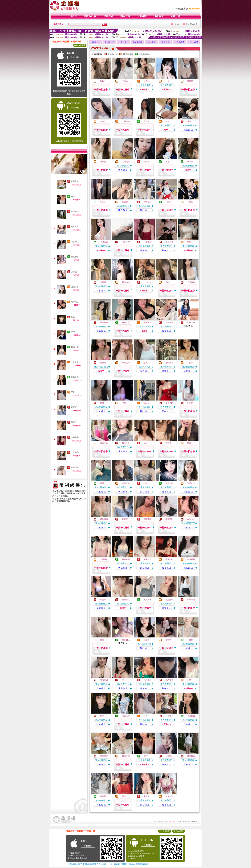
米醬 (189, 680)
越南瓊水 (169, 756)
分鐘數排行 (110, 42)
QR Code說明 (80, 45)
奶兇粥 (190, 403)
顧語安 (125, 202)
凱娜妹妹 (126, 796)
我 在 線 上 (188, 130)
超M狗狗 (75, 227)
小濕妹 (190, 363)
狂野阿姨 (75, 467)
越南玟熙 (126, 756)
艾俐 (189, 121)
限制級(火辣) (113, 54)
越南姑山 (126, 282)
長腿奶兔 (169, 242)
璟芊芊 (147, 403)
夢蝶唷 (147, 796)
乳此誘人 (148, 600)
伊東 (124, 403)
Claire (103, 202)
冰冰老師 (169, 483)
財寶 (102, 403)
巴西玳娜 (148, 680)
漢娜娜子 (169, 600)
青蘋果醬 (75, 377)
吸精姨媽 (191, 600)
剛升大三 (75, 302)
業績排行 (96, 42)
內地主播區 (138, 42)
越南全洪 (169, 796)
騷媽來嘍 (126, 716)
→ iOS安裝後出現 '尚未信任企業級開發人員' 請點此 (86, 864)
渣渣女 (147, 640)
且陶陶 (147, 121)
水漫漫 (103, 282)
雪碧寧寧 (169, 322)
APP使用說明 (165, 831)
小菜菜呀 (75, 362)
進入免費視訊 (145, 85)
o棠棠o (168, 202)
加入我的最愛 (192, 24)
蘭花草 (190, 81)
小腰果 (190, 640)
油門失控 (126, 162)
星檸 (73, 332)
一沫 (167, 81)
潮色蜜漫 (126, 483)
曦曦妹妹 (148, 559)
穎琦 (189, 443)
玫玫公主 (104, 81)
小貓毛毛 (75, 437)
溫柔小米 (75, 287)
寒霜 (189, 242)
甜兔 (146, 363)
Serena (103, 121)
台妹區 (124, 42)
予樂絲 (125, 81)
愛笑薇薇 (104, 322)
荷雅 (102, 483)
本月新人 (166, 42)
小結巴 (190, 202)
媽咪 (73, 317)
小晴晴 (168, 640)
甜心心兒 (126, 600)
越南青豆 (126, 322)
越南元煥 (104, 443)
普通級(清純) (144, 54)
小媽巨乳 (169, 519)
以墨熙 (74, 272)
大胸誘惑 (148, 202)
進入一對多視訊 (145, 327)
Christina (147, 282)
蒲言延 (74, 422)
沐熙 (146, 443)
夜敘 (73, 392)
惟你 (146, 483)
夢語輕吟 (75, 211)
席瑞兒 (103, 162)
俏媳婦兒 (148, 162)
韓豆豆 (103, 363)
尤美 (102, 640)
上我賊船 (126, 121)
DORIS (190, 162)
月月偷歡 (191, 282)
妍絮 (167, 121)
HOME (177, 24)
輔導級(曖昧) (129, 54)
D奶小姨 (191, 519)
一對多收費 (179, 42)
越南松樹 (75, 347)
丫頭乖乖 (104, 242)
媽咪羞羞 (104, 519)
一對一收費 (193, 42)
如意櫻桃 (75, 242)
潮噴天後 (169, 363)
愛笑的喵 (75, 257)
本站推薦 (152, 42)
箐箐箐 (74, 407)
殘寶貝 (103, 796)
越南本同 (169, 403)
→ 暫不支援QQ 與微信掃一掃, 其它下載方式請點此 (128, 864)
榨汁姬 (125, 680)
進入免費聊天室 (188, 523)
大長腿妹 (104, 559)
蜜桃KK (169, 559)
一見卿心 (75, 452)
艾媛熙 (147, 81)
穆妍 (73, 196)
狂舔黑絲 (75, 181)
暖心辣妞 (169, 680)
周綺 (167, 282)
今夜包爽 (191, 322)
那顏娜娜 (148, 519)
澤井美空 (126, 242)
